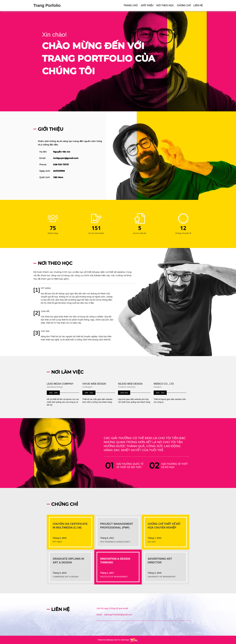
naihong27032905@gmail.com (118, 615)
